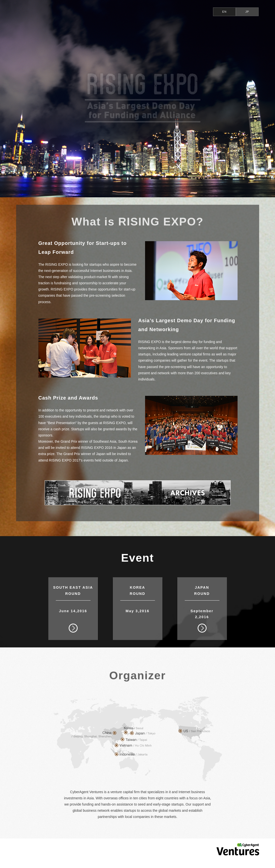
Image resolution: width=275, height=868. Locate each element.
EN (224, 12)
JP (247, 12)
